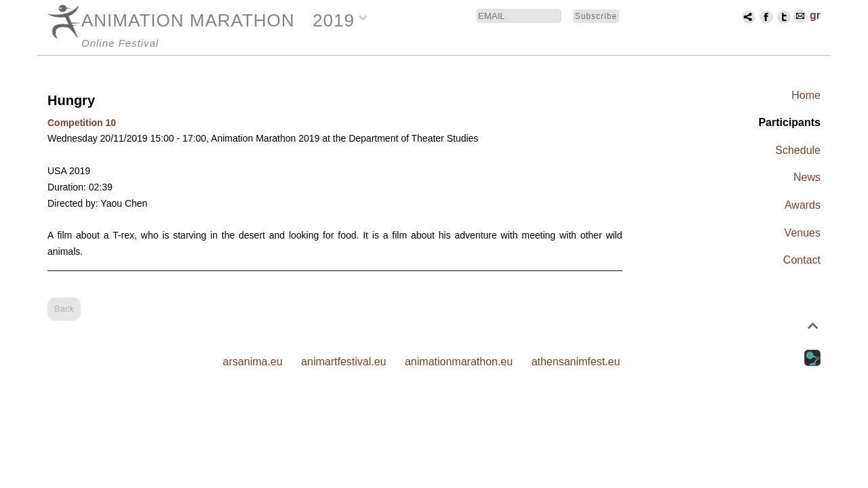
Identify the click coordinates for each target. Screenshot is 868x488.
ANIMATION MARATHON (188, 20)
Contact (802, 260)
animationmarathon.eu (459, 362)
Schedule (798, 150)
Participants (789, 122)
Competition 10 (82, 123)
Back (64, 309)
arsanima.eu (253, 362)
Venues (803, 233)
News (807, 177)
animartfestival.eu (343, 362)
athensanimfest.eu (576, 362)
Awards (803, 205)
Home (806, 95)
